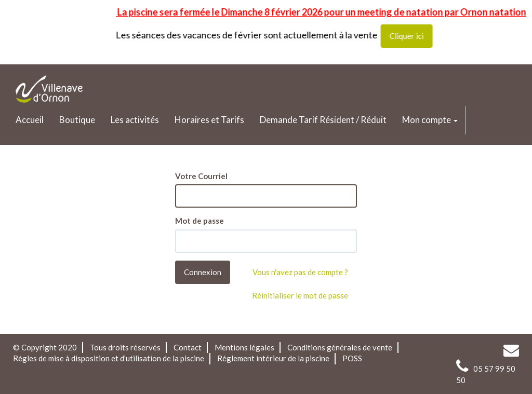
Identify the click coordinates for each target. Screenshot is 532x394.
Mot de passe (199, 221)
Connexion (203, 272)
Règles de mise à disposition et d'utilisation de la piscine (109, 358)
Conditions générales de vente (340, 347)
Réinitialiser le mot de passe (300, 295)
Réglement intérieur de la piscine (273, 358)
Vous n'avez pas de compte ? (300, 272)
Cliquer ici (395, 36)
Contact (188, 347)
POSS (352, 358)
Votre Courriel (201, 176)
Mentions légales (244, 347)
